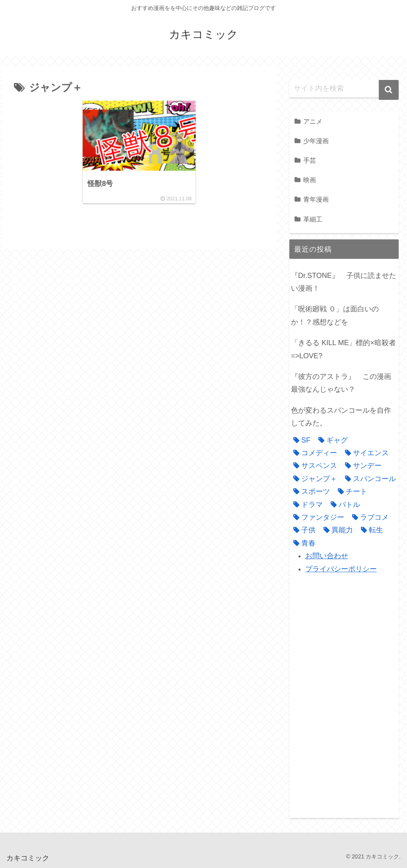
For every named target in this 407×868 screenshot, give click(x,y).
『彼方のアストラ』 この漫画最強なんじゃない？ (341, 383)
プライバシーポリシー (341, 569)
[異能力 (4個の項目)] (336, 530)
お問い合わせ (327, 556)
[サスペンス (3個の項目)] (313, 466)
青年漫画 (316, 199)
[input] (344, 89)
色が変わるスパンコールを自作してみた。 (341, 417)
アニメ (313, 121)
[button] (389, 90)
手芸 (310, 160)
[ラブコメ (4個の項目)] (368, 517)
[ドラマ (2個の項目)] (306, 505)
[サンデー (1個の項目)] (361, 466)
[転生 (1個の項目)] (370, 530)
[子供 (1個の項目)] (302, 530)
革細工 (313, 219)
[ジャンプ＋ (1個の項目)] (313, 479)
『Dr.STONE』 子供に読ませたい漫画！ (344, 282)
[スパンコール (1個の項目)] (368, 479)
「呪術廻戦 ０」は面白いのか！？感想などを (335, 315)
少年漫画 (316, 141)
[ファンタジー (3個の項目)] (317, 517)
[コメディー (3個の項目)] (313, 453)
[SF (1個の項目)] (300, 440)
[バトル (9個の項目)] (343, 505)
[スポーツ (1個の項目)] (310, 491)
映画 (310, 180)
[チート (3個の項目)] (351, 491)
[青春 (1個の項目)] (302, 543)
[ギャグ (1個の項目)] (331, 440)
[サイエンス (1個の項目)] (365, 453)
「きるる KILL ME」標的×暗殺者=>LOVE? (343, 349)
